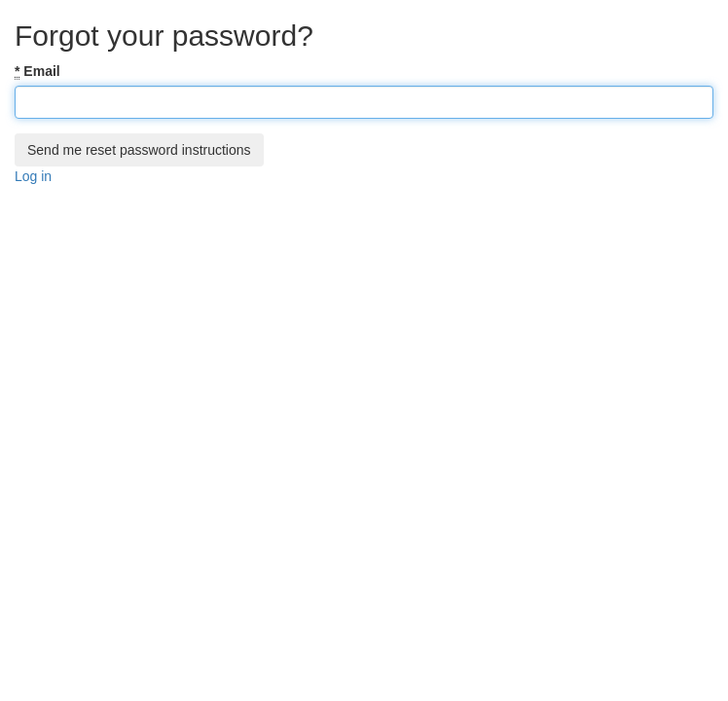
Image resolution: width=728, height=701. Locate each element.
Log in (33, 176)
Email (37, 72)
